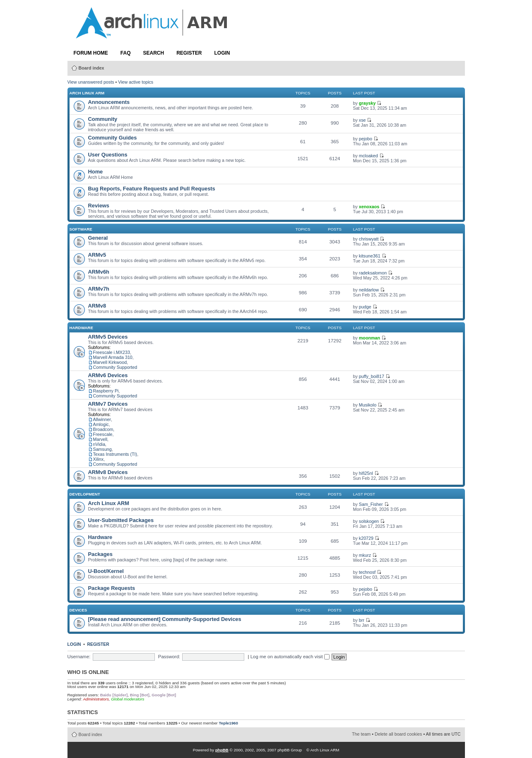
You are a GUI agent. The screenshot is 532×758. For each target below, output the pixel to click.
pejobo (366, 139)
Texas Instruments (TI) (115, 454)
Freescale (103, 434)
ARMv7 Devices (108, 404)
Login (222, 53)
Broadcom (103, 429)
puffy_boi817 (372, 376)
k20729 (366, 538)
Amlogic (101, 424)
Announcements (109, 102)
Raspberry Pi (106, 391)
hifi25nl (366, 473)
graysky (367, 103)
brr (362, 620)
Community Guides (113, 138)
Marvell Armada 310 (113, 357)
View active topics (136, 82)
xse (362, 120)
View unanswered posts (91, 82)
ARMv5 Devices (108, 337)
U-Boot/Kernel (106, 571)
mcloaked (368, 156)
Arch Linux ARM (87, 93)
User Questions (108, 155)
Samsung (102, 449)
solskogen (369, 521)
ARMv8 (97, 306)
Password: (169, 657)
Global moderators (128, 699)
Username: (79, 657)
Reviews (99, 206)
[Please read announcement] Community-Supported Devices (165, 619)
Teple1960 (229, 723)
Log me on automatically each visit (290, 657)
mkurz (365, 555)
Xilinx (99, 459)
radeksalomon (373, 273)
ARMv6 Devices (108, 375)
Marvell (100, 439)
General (98, 238)
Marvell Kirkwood (110, 362)
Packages (100, 554)
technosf (367, 572)
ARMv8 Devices (108, 472)
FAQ (126, 53)
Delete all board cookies (398, 734)
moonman (370, 338)
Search (154, 53)
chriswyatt (369, 239)
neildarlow (369, 290)
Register (189, 53)
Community (103, 119)
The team (361, 734)
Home (96, 172)
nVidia (99, 444)
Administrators (96, 699)
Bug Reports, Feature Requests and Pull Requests (152, 189)
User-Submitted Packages (121, 520)
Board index (91, 68)
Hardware (81, 328)
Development (85, 494)
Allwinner (102, 419)
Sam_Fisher (371, 504)
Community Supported (115, 367)
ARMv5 (97, 255)
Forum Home (91, 53)
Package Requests (112, 588)
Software (81, 229)
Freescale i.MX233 (112, 352)
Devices (78, 610)
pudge (365, 307)
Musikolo (368, 405)
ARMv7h (99, 289)
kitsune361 (370, 256)
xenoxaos (369, 207)
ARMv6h (99, 272)
